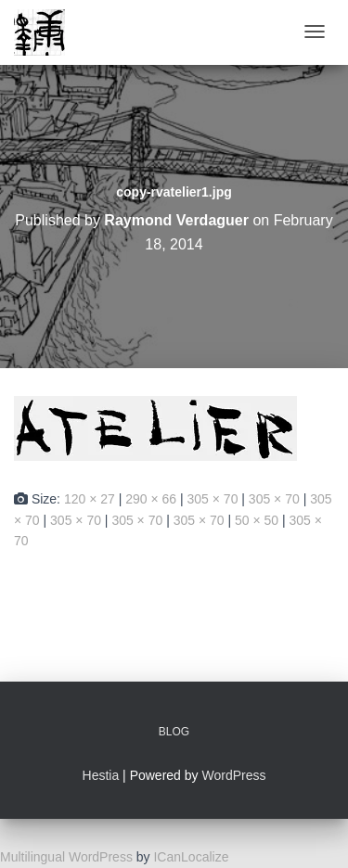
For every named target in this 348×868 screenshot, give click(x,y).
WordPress (233, 775)
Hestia (101, 775)
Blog (174, 732)
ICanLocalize (191, 857)
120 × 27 (90, 499)
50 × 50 (257, 520)
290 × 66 (151, 499)
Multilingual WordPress (66, 857)
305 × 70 (213, 499)
